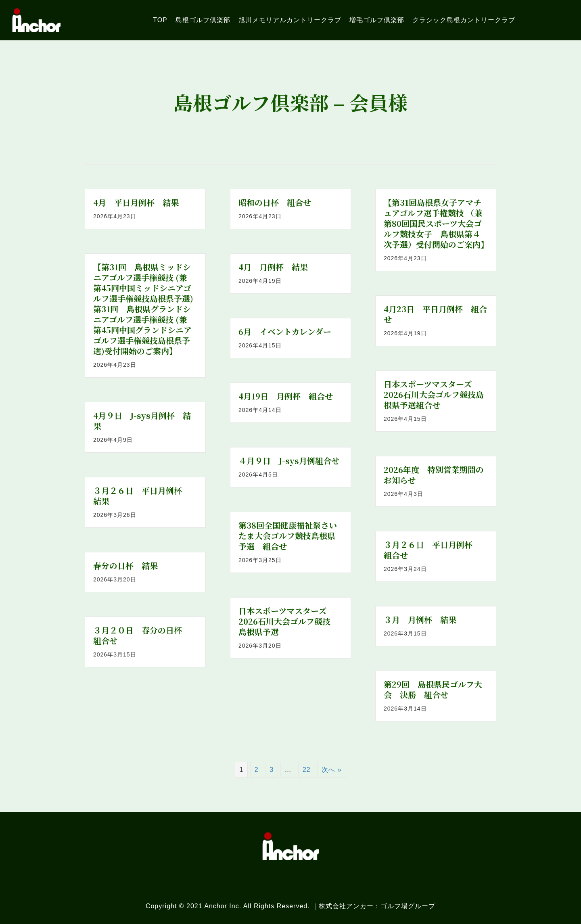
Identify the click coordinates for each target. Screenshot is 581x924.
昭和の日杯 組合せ (275, 202)
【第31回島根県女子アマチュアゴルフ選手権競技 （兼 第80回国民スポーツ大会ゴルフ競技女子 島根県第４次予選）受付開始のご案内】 (437, 223)
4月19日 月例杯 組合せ (286, 396)
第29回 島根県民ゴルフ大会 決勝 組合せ (433, 689)
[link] (160, 20)
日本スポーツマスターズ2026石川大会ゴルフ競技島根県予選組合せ (434, 394)
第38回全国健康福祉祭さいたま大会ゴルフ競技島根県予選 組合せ (288, 536)
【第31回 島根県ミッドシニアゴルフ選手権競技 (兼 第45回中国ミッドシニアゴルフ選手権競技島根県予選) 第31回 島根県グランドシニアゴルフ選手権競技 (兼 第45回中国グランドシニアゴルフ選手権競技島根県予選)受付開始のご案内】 (144, 309)
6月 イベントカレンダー (285, 331)
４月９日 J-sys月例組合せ (289, 461)
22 (307, 770)
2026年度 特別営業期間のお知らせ (434, 475)
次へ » (331, 770)
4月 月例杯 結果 (273, 267)
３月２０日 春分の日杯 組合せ (142, 635)
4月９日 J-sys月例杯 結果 (142, 421)
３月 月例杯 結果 (420, 620)
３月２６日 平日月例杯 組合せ (432, 550)
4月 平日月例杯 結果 (136, 202)
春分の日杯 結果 (125, 565)
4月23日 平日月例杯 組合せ (435, 314)
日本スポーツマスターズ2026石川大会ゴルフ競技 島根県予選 (288, 621)
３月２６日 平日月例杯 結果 (142, 496)
